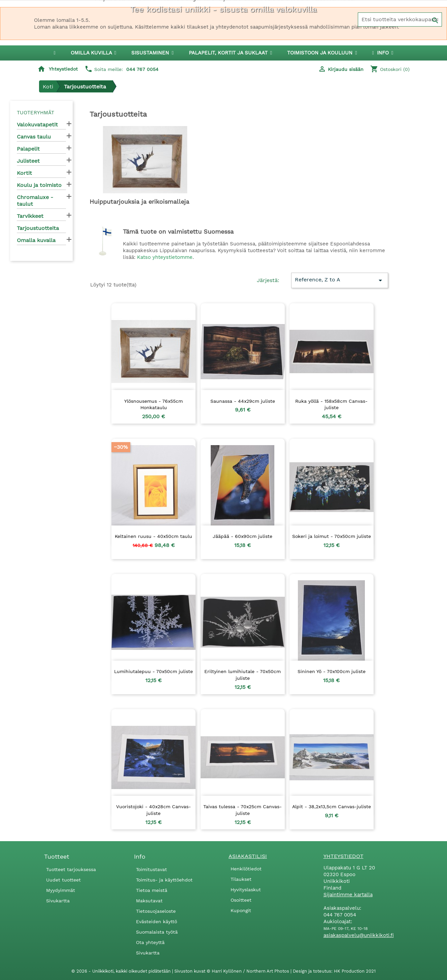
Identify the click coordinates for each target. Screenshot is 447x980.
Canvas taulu (34, 137)
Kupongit (241, 910)
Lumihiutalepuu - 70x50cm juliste (153, 671)
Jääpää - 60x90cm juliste (243, 536)
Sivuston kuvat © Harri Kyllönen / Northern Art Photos (232, 971)
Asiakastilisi (248, 856)
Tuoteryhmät (36, 113)
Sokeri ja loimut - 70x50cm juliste (332, 536)
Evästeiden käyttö (157, 922)
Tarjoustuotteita (38, 228)
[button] (152, 53)
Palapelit (28, 149)
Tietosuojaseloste (156, 911)
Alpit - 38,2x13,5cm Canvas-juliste (332, 807)
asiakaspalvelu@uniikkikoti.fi (359, 935)
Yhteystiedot (63, 69)
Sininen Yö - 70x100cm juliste (332, 671)
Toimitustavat (151, 869)
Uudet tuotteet (63, 880)
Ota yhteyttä (150, 942)
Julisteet (28, 161)
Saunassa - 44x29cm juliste (243, 401)
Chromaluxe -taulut (35, 201)
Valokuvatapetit (37, 125)
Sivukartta (58, 901)
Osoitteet (241, 900)
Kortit (24, 173)
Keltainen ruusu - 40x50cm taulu (153, 536)
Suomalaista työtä (157, 932)
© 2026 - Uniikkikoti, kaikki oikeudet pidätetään (122, 971)
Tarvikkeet (30, 216)
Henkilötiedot (246, 869)
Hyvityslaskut (246, 890)
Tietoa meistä (152, 890)
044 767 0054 (142, 69)
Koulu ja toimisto (39, 185)
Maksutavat (149, 901)
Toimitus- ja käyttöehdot (164, 880)
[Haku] (400, 19)
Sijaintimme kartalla (348, 895)
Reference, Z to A (340, 280)
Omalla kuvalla (36, 240)
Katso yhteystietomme (165, 257)
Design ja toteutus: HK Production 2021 (334, 971)
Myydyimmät (61, 890)
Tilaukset (241, 879)
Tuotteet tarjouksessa (71, 869)
